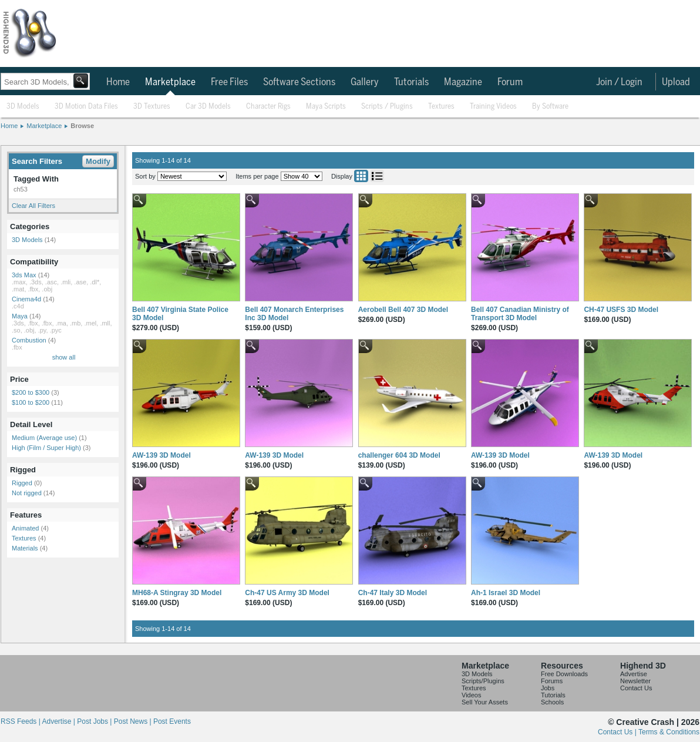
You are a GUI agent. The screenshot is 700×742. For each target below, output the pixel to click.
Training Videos (493, 107)
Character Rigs (268, 107)
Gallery (365, 82)
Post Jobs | (95, 721)
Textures (441, 107)
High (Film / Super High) (46, 448)
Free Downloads (564, 674)
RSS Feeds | (21, 721)
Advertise (634, 674)
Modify (98, 161)
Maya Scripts (326, 107)
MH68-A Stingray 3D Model (177, 593)
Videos (471, 695)
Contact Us (636, 688)
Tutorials (411, 82)
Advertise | (59, 721)
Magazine (463, 82)
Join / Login (619, 82)
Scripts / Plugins (387, 107)
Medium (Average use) (44, 438)
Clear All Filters (33, 206)
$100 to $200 (31, 402)
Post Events (172, 721)
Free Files (229, 82)
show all (64, 357)
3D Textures (152, 107)
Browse (82, 126)
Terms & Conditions (669, 732)
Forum (510, 82)
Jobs (548, 688)
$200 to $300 (31, 392)
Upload (676, 82)
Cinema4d (26, 299)
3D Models (23, 107)
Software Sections (299, 82)
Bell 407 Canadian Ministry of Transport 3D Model (520, 314)
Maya (20, 316)
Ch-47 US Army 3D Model (287, 593)
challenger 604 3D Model (399, 455)
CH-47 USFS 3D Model (621, 310)
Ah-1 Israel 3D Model (506, 593)
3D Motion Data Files (86, 107)
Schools (552, 702)
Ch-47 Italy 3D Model (393, 593)
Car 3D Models (208, 107)
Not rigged (27, 493)
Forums (552, 681)
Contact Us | (618, 732)
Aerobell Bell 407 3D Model (403, 310)
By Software (550, 107)
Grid (361, 176)
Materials (25, 548)
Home (118, 82)
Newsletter (635, 681)
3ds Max (24, 275)
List (377, 176)
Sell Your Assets (485, 702)
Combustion (29, 340)
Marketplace (170, 82)
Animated (25, 528)
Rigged (22, 483)
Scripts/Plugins (483, 681)
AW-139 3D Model (161, 455)
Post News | (134, 721)
